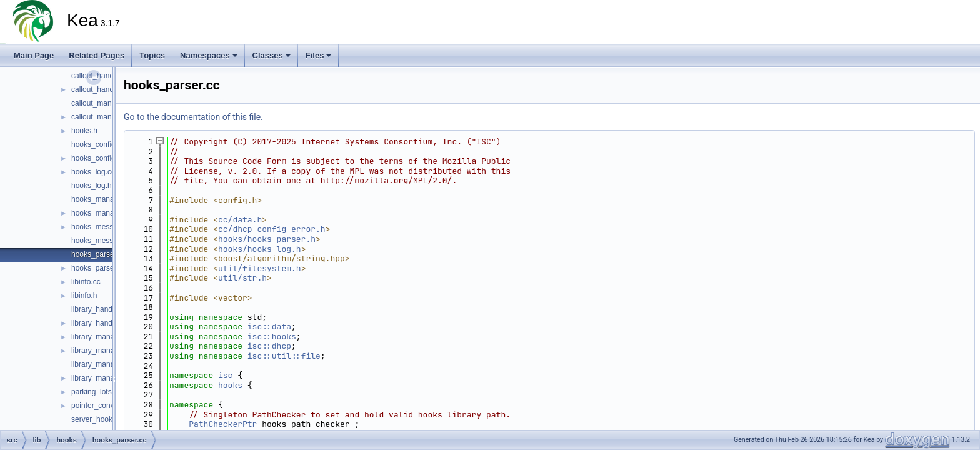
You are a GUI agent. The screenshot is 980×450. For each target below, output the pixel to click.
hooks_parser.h (97, 268)
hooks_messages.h (103, 241)
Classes (272, 55)
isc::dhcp (269, 346)
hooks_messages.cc (105, 227)
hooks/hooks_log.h (260, 249)
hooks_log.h (92, 186)
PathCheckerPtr (223, 424)
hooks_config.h (97, 158)
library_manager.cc (103, 337)
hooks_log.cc (93, 172)
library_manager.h (101, 351)
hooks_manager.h (101, 213)
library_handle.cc (100, 309)
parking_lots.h (95, 392)
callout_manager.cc (103, 103)
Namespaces (209, 55)
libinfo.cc (86, 282)
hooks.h (84, 131)
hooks (230, 385)
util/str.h (242, 278)
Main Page (34, 55)
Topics (152, 55)
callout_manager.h (102, 117)
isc (225, 375)
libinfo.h (84, 296)
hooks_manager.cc (103, 199)
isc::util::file (284, 356)
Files (319, 55)
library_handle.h (98, 323)
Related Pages (97, 55)
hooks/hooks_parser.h (267, 239)
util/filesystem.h (260, 268)
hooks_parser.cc (98, 254)
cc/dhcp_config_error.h (272, 229)
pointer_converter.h (103, 406)
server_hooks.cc (98, 419)
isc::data (269, 327)
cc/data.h (240, 220)
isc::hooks (272, 337)
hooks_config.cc (98, 144)
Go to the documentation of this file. (193, 117)
